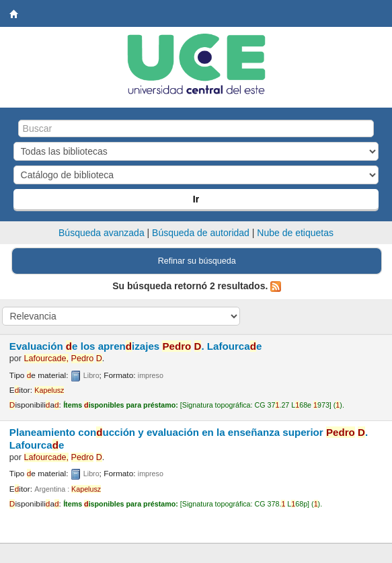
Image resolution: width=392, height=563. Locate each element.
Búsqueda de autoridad (201, 233)
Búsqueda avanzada (102, 233)
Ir (196, 199)
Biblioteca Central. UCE (14, 14)
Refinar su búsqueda (197, 261)
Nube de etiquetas (295, 233)
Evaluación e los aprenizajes (135, 346)
